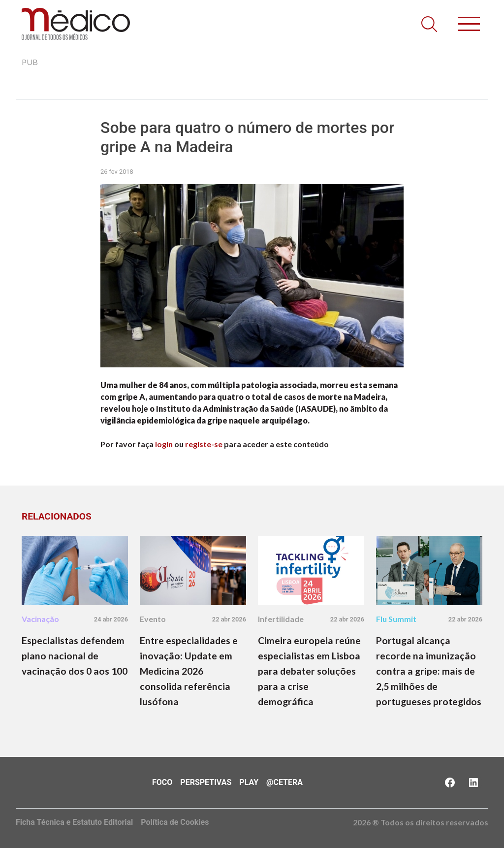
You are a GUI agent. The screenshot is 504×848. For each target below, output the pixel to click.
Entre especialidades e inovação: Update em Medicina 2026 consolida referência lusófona (189, 671)
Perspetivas (206, 782)
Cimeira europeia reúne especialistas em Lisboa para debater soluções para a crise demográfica (309, 671)
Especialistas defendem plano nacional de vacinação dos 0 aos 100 (75, 656)
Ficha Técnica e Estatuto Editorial (74, 822)
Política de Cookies (175, 822)
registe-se (204, 444)
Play (249, 782)
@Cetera (284, 782)
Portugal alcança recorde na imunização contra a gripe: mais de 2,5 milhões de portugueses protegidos (429, 671)
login (164, 444)
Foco (162, 782)
